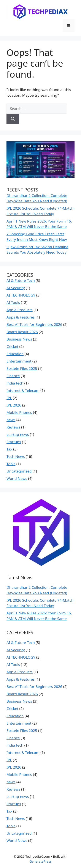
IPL (9, 398)
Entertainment (19, 361)
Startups (14, 442)
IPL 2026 (14, 405)
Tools (11, 464)
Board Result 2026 (22, 332)
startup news (18, 434)
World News (17, 478)
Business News (19, 339)
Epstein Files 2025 (22, 368)
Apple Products (20, 310)
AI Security (16, 288)
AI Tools (13, 302)
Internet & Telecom (23, 390)
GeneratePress (40, 861)
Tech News (16, 456)
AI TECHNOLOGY (21, 295)
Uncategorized (19, 471)
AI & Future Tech (21, 280)
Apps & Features (21, 317)
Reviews (13, 427)
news (11, 420)
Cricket (12, 346)
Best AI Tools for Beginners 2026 (34, 324)
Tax (9, 449)
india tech (15, 383)
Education (15, 354)
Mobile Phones (19, 412)
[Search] (13, 119)
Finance (13, 376)
